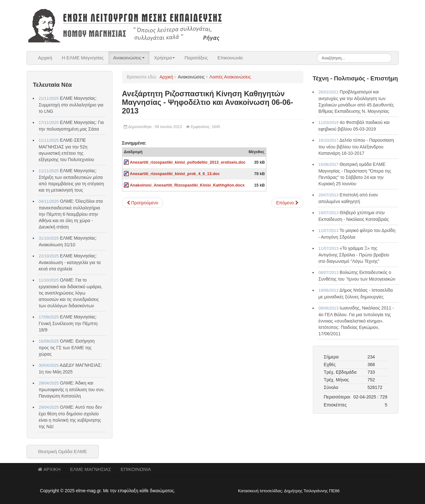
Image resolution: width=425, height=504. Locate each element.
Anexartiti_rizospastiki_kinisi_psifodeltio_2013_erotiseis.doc (188, 162)
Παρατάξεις (196, 58)
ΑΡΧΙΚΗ (49, 469)
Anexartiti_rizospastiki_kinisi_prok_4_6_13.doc (175, 174)
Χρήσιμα (165, 58)
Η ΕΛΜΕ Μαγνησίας (83, 58)
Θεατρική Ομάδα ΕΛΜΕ (63, 452)
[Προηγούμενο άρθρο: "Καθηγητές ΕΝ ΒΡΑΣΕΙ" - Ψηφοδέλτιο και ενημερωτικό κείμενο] (143, 203)
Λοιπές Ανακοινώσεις (230, 77)
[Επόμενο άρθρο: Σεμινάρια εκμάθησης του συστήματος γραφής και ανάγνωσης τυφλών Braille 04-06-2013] (287, 203)
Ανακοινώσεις (129, 58)
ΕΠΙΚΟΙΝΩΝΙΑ (136, 469)
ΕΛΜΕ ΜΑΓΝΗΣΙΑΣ (90, 469)
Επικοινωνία (230, 58)
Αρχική (45, 58)
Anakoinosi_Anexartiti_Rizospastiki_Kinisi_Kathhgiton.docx (187, 185)
